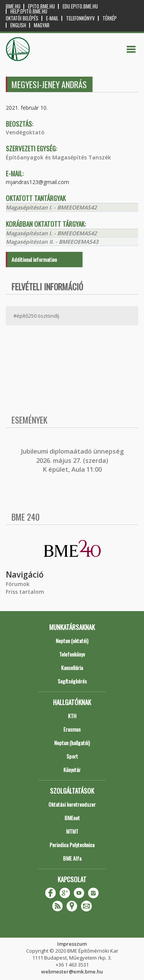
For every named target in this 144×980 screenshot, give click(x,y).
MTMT (72, 831)
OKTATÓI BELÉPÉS (22, 18)
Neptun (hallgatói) (72, 743)
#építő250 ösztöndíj (36, 316)
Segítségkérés (72, 681)
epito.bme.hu (41, 6)
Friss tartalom (25, 592)
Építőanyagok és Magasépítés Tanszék (58, 157)
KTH (72, 716)
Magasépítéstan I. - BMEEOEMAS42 (51, 207)
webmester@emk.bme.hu (72, 972)
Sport (72, 756)
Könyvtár (72, 770)
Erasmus (72, 729)
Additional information (34, 259)
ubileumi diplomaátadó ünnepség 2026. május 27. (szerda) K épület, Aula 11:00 (73, 460)
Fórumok (18, 584)
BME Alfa (72, 858)
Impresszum (72, 944)
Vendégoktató (25, 132)
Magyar (42, 25)
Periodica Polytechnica (72, 845)
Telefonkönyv (80, 18)
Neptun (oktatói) (72, 641)
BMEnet (72, 818)
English (18, 25)
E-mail (52, 18)
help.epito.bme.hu (29, 11)
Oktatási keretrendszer (72, 804)
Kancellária (72, 668)
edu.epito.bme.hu (80, 6)
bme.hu (13, 6)
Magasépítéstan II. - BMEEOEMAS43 (52, 242)
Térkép (110, 18)
